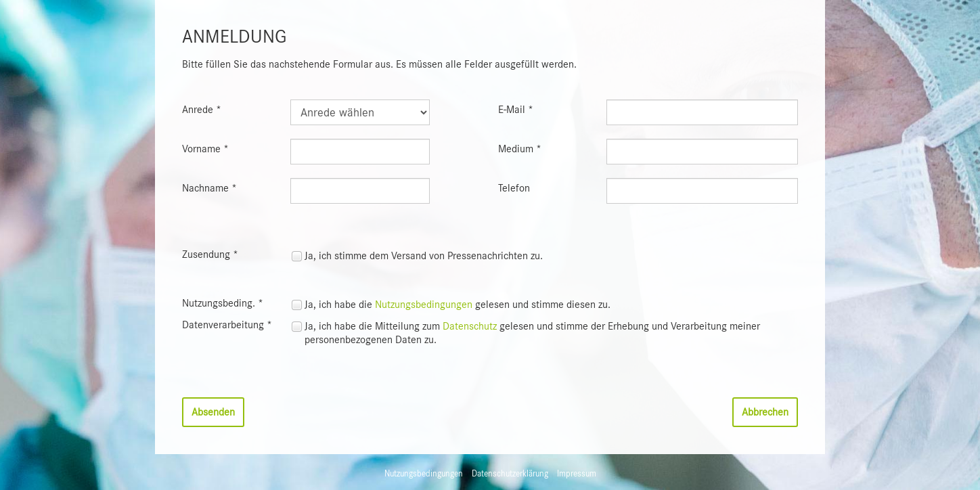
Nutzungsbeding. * (223, 303)
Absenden (213, 412)
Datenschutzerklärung (510, 473)
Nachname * (209, 188)
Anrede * (202, 110)
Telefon (514, 188)
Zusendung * (210, 254)
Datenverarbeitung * (227, 325)
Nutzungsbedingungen (424, 305)
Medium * (520, 149)
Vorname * (205, 149)
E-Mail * (516, 110)
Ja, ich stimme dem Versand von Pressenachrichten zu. (424, 256)
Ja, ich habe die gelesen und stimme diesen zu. (458, 305)
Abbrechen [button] (765, 412)
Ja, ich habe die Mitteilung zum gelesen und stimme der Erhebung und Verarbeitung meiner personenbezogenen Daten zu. (532, 333)
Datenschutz (470, 326)
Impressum (577, 473)
